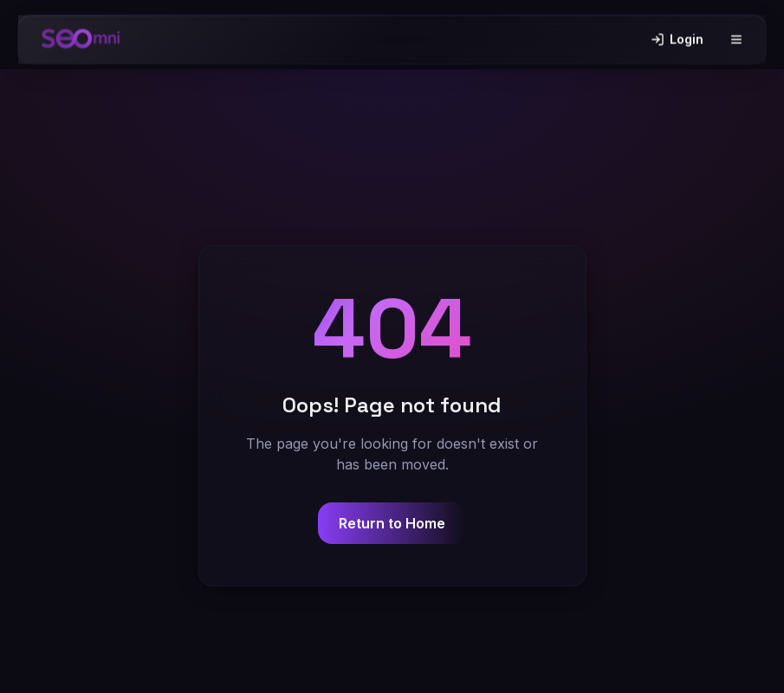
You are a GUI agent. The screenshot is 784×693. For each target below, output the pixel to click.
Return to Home (392, 523)
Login (677, 36)
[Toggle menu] (736, 36)
